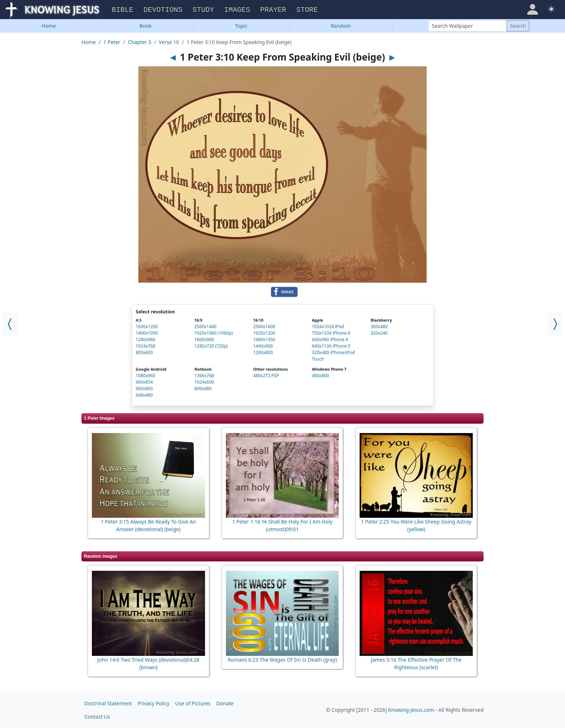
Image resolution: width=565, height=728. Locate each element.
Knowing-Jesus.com (411, 709)
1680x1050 (264, 338)
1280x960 (146, 338)
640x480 (144, 394)
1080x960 (146, 374)
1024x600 (204, 381)
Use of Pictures (193, 702)
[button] (533, 9)
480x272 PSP (266, 374)
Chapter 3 (139, 41)
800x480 (203, 387)
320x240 (379, 332)
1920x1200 (264, 332)
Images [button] (237, 9)
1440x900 (263, 345)
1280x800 (263, 351)
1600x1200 (147, 325)
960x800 (144, 387)
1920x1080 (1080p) (213, 332)
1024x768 (146, 345)
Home (49, 25)
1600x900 (204, 338)
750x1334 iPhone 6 (331, 332)
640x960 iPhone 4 (330, 338)
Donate (225, 702)
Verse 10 (169, 41)
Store (307, 9)
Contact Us (97, 716)
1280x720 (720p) (211, 345)
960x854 (144, 381)
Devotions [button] (163, 9)
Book (146, 25)
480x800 (320, 374)
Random (341, 25)
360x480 (379, 325)
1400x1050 (147, 332)
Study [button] (203, 9)
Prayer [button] (273, 9)
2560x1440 (205, 325)
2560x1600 (264, 325)
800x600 (144, 351)
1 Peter (112, 41)
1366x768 (204, 374)
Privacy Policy (154, 702)
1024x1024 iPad (328, 325)
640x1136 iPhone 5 (331, 345)
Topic (241, 25)
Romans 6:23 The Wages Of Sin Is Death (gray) (282, 659)
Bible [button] (123, 9)
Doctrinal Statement (108, 702)
